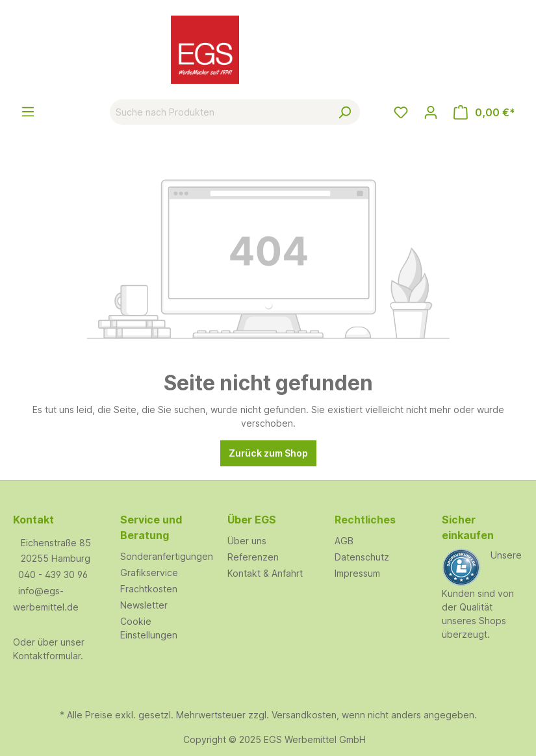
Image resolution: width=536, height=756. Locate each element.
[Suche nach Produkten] (220, 112)
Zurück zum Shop (268, 453)
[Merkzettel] (401, 112)
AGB (344, 541)
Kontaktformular (47, 656)
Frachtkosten (149, 589)
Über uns (247, 541)
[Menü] (28, 112)
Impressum (357, 573)
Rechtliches (365, 520)
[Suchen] (345, 112)
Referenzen (253, 557)
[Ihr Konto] (431, 112)
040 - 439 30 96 (53, 574)
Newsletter (144, 605)
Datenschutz (362, 557)
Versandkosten (304, 715)
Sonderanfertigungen (167, 556)
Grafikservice (149, 573)
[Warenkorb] (484, 112)
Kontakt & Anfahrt (265, 573)
